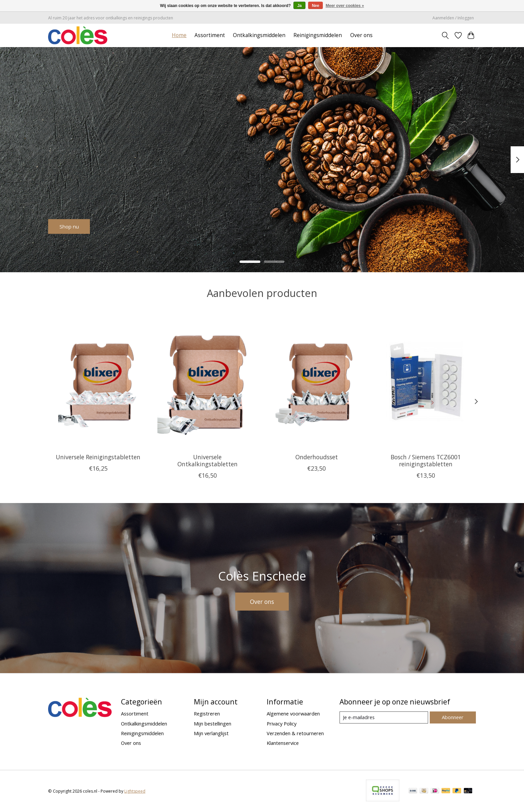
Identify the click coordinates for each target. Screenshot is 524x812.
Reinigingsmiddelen (318, 35)
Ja (299, 6)
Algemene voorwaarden (293, 713)
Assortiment (210, 35)
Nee (315, 6)
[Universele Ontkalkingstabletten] (207, 381)
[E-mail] (384, 717)
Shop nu (74, 224)
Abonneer (453, 717)
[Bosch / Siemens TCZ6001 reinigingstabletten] (426, 381)
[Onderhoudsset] (317, 381)
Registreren (207, 713)
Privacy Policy (282, 723)
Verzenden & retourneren (295, 733)
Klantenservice (283, 743)
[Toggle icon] (445, 35)
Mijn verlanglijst (211, 733)
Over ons (361, 35)
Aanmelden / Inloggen (453, 18)
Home (179, 35)
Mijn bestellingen (213, 723)
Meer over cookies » (345, 6)
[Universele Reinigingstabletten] (98, 381)
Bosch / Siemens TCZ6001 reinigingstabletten (426, 460)
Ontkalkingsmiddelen (259, 35)
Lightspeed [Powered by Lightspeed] (135, 791)
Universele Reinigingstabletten (98, 457)
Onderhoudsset (317, 457)
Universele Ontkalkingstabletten (208, 460)
